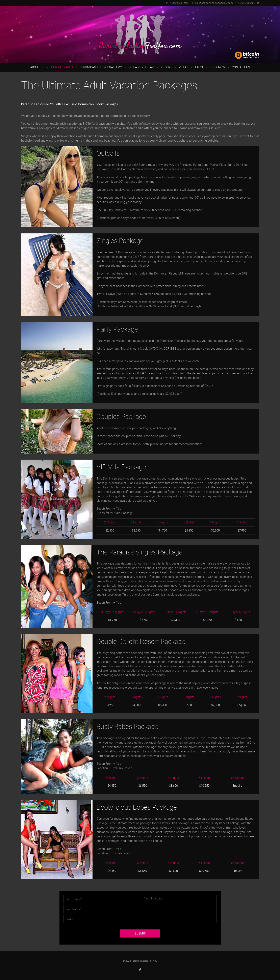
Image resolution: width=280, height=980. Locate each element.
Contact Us (241, 67)
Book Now (217, 67)
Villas (184, 67)
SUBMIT (140, 933)
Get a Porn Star (141, 67)
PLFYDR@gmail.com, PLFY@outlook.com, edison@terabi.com (199, 3)
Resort (166, 67)
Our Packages (62, 67)
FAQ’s (199, 67)
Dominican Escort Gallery (101, 67)
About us (37, 67)
